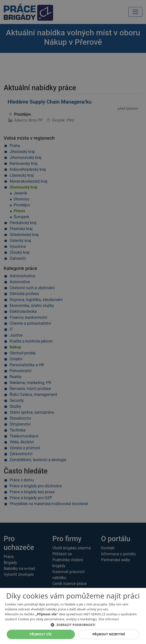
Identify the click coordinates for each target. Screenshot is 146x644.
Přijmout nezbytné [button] (109, 634)
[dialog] (73, 616)
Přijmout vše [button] (41, 634)
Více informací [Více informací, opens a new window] (109, 619)
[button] (73, 625)
